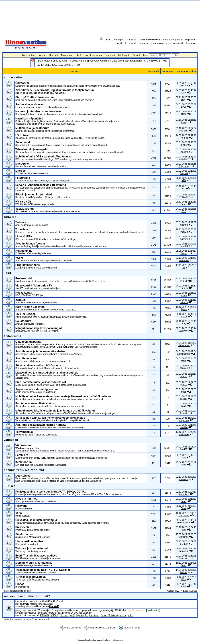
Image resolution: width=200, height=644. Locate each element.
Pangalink (110, 55)
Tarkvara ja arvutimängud (32, 549)
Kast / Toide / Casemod (30, 307)
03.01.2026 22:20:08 (186, 142)
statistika (132, 40)
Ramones (184, 537)
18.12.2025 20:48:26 (186, 307)
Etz (184, 189)
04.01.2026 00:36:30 (186, 286)
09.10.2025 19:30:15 (186, 549)
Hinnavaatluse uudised (30, 541)
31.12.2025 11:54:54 (186, 128)
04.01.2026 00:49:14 (186, 90)
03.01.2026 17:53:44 (186, 584)
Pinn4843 (54, 606)
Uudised (53, 55)
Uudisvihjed (23, 476)
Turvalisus (22, 229)
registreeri (191, 40)
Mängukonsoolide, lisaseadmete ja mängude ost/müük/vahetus (55, 411)
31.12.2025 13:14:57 (186, 279)
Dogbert (184, 173)
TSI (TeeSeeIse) (25, 314)
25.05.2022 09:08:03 (186, 534)
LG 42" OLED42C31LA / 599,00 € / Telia (58, 65)
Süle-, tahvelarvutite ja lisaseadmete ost (41, 382)
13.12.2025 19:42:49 (186, 432)
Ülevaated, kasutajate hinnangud (36, 520)
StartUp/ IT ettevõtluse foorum (35, 97)
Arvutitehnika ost (26, 358)
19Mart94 (45, 615)
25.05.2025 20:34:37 (186, 251)
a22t (184, 180)
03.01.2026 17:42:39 (186, 222)
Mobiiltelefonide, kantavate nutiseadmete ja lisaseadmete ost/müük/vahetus (63, 396)
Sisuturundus (24, 534)
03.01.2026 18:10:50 (186, 499)
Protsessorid (23, 278)
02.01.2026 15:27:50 (186, 195)
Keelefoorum (23, 462)
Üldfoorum (22, 83)
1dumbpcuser (184, 523)
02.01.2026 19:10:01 (186, 404)
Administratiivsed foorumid (24, 470)
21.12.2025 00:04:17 (186, 492)
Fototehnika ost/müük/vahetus (35, 403)
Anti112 (184, 449)
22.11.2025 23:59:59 (186, 477)
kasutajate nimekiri (150, 40)
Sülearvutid (23, 142)
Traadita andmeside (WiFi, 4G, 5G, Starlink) (43, 570)
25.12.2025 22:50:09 (186, 112)
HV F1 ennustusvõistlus (89, 55)
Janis (184, 501)
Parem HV (22, 455)
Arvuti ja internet (26, 499)
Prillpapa (184, 197)
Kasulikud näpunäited (29, 119)
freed (184, 392)
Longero (184, 152)
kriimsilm (184, 558)
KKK (108, 40)
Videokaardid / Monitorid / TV (34, 286)
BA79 (184, 107)
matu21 (184, 385)
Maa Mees (184, 434)
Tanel (184, 204)
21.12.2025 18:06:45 (186, 186)
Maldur (184, 572)
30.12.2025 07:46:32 (186, 314)
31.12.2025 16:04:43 (186, 527)
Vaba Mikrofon (24, 209)
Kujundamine (24, 251)
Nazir (184, 114)
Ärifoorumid (67, 55)
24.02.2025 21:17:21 (186, 135)
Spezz (184, 309)
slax (184, 458)
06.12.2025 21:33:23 (186, 506)
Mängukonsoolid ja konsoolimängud (39, 328)
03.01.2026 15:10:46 (186, 425)
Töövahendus (24, 432)
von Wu (184, 427)
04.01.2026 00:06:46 (186, 104)
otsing (117, 40)
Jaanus (184, 376)
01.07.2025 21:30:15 (186, 150)
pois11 (184, 317)
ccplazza (184, 131)
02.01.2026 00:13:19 (186, 300)
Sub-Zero (113, 615)
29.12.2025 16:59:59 (186, 202)
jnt (184, 267)
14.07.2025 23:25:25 (186, 570)
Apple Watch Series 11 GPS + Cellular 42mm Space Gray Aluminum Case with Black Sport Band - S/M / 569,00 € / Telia (102, 61)
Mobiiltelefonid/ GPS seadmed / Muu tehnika (43, 157)
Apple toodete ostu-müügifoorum (37, 389)
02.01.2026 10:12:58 (186, 455)
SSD (184, 211)
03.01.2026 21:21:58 (186, 164)
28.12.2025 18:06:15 (186, 321)
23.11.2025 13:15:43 (186, 258)
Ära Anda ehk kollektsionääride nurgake (41, 425)
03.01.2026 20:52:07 (186, 366)
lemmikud (130, 43)
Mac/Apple (22, 164)
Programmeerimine (28, 265)
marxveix (184, 479)
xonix (184, 406)
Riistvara (21, 506)
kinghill (184, 413)
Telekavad (123, 55)
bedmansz (184, 260)
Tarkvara (10, 217)
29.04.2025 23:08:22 (186, 462)
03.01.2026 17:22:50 (186, 382)
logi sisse (191, 43)
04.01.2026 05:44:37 (186, 359)
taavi (184, 93)
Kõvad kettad (24, 293)
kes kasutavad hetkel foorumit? (27, 596)
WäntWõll (184, 331)
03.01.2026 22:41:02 (186, 397)
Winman (184, 368)
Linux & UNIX (24, 237)
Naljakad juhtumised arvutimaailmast (39, 111)
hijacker (80, 615)
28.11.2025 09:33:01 (186, 178)
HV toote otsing (140, 55)
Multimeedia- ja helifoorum (32, 128)
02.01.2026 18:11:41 (186, 157)
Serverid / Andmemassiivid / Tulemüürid (41, 185)
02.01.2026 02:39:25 (186, 556)
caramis (184, 288)
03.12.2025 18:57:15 (186, 237)
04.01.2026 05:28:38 (186, 209)
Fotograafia (23, 178)
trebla (130, 615)
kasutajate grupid (173, 40)
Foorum (42, 55)
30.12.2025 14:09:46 (186, 542)
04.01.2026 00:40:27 (186, 411)
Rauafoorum (23, 321)
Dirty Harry (184, 166)
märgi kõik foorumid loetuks (17, 591)
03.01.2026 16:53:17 (186, 374)
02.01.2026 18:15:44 (186, 328)
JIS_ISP (184, 544)
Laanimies (94, 615)
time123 (184, 232)
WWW (19, 258)
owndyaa (184, 159)
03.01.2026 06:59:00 (186, 389)
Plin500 (184, 281)
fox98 (72, 615)
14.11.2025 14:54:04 (186, 265)
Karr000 (184, 246)
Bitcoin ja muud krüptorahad (34, 195)
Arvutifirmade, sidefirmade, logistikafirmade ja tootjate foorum (55, 90)
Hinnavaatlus (28, 55)
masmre (184, 86)
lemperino (184, 420)
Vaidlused (11, 440)
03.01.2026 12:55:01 (186, 293)
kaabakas (184, 494)
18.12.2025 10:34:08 (186, 563)
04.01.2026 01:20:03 (186, 343)
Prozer (104, 615)
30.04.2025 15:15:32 (186, 520)
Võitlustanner (24, 445)
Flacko (184, 253)
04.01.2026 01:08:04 (186, 447)
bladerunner (184, 345)
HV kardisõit (23, 202)
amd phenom (184, 354)
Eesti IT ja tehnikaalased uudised (36, 556)
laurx (184, 122)
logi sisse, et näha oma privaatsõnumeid (161, 43)
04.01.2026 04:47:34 (186, 351)
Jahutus (20, 300)
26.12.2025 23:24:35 (186, 577)
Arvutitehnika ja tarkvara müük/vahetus (40, 351)
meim (184, 361)
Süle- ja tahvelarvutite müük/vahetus (39, 366)
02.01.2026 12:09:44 (186, 83)
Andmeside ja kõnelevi (30, 104)
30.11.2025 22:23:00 (186, 97)
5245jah (54, 615)
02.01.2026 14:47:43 (186, 244)
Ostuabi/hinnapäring (28, 342)
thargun (123, 615)
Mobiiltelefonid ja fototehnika (34, 563)
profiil (119, 43)
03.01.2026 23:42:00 (186, 418)
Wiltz (184, 579)
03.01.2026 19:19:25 (186, 171)
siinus (184, 145)
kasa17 (184, 399)
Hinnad (20, 584)
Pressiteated (23, 527)
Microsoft (21, 171)
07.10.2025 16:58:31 (186, 120)
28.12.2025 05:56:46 (186, 230)
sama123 (184, 551)
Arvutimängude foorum (30, 244)
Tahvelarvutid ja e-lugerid (31, 149)
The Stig (184, 138)
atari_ (184, 100)
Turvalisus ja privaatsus (31, 577)
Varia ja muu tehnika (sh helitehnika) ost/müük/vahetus (50, 418)
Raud (7, 273)
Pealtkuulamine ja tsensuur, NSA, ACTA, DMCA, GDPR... (51, 492)
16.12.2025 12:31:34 (186, 513)
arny (184, 324)
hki (87, 615)
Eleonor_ (64, 615)
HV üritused (23, 135)
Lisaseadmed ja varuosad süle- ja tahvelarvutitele (47, 373)
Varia (19, 513)
